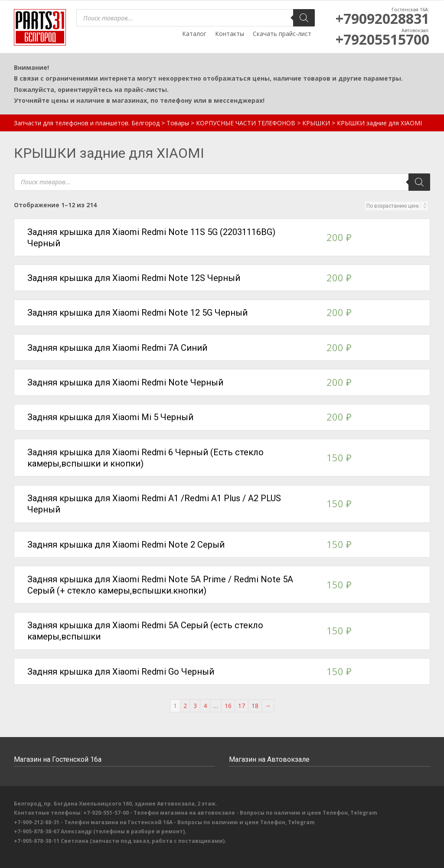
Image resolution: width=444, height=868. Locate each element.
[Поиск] (304, 18)
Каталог (194, 34)
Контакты (230, 34)
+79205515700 (382, 39)
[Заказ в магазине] (394, 206)
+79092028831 (382, 18)
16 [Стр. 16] (228, 706)
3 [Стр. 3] (195, 706)
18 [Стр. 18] (255, 706)
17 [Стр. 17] (242, 706)
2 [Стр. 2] (185, 706)
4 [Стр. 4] (205, 706)
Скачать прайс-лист (282, 34)
